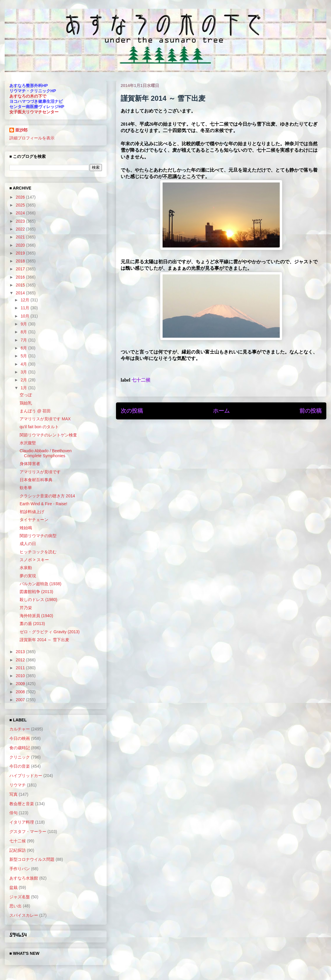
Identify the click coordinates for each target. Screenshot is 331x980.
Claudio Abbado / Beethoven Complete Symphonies (46, 453)
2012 (21, 660)
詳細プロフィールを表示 (32, 138)
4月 (24, 364)
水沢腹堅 (28, 443)
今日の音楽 (20, 766)
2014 (21, 293)
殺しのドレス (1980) (38, 600)
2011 (21, 668)
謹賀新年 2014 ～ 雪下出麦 (44, 640)
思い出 (16, 906)
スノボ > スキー (34, 560)
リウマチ (18, 785)
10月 (25, 316)
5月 (24, 356)
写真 (13, 794)
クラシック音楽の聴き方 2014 (47, 496)
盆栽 (13, 887)
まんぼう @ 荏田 (35, 411)
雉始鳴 (26, 528)
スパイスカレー (24, 915)
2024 (21, 213)
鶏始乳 (26, 403)
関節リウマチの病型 (38, 536)
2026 (21, 197)
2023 (21, 221)
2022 (21, 229)
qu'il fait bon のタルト (39, 427)
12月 (25, 300)
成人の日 (28, 544)
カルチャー (20, 729)
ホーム (221, 411)
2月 (24, 380)
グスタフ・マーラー (28, 832)
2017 (21, 269)
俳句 (13, 813)
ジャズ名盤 (20, 897)
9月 (24, 324)
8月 (24, 332)
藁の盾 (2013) (32, 624)
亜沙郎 (21, 130)
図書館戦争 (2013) (36, 592)
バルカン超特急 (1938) (40, 584)
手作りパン (20, 869)
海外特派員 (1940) (36, 616)
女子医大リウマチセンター (34, 112)
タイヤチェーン (34, 520)
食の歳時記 (20, 748)
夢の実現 (28, 576)
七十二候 (141, 380)
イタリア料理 (22, 822)
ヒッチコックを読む (38, 552)
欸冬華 (26, 488)
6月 (24, 348)
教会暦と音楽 (22, 804)
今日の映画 (20, 738)
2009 (21, 684)
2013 (21, 652)
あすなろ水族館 (24, 878)
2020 (21, 245)
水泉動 (26, 568)
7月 (24, 340)
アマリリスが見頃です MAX (45, 419)
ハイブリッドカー (26, 776)
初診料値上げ (32, 512)
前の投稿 (310, 411)
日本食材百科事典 (36, 480)
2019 (21, 253)
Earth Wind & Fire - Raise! (43, 504)
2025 (21, 205)
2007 (21, 700)
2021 (21, 237)
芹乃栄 (26, 608)
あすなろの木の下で (28, 96)
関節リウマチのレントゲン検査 (48, 435)
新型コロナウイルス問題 (32, 859)
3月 (24, 372)
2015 (21, 285)
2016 (21, 277)
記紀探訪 (18, 850)
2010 (21, 676)
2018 (21, 261)
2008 (21, 692)
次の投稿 (132, 411)
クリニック (20, 757)
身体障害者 (30, 464)
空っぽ (26, 395)
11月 (25, 308)
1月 (24, 388)
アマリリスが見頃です (40, 472)
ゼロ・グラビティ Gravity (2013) (50, 632)
